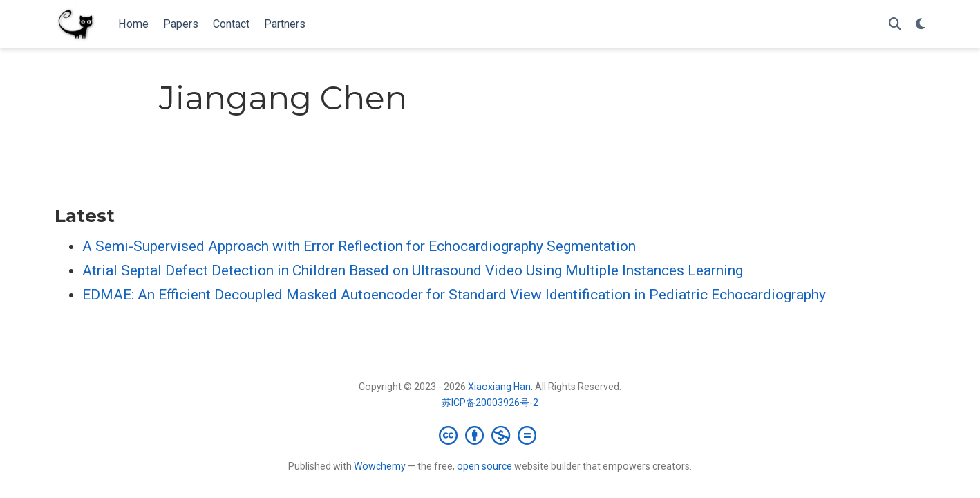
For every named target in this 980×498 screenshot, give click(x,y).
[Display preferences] (921, 25)
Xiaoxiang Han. (500, 387)
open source (484, 466)
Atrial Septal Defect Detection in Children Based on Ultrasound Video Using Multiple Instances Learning (413, 270)
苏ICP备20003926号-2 (490, 403)
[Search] (895, 25)
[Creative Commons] (490, 435)
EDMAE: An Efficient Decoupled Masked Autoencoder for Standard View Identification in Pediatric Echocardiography (454, 295)
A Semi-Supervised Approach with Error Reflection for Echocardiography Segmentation (359, 246)
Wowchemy (380, 466)
